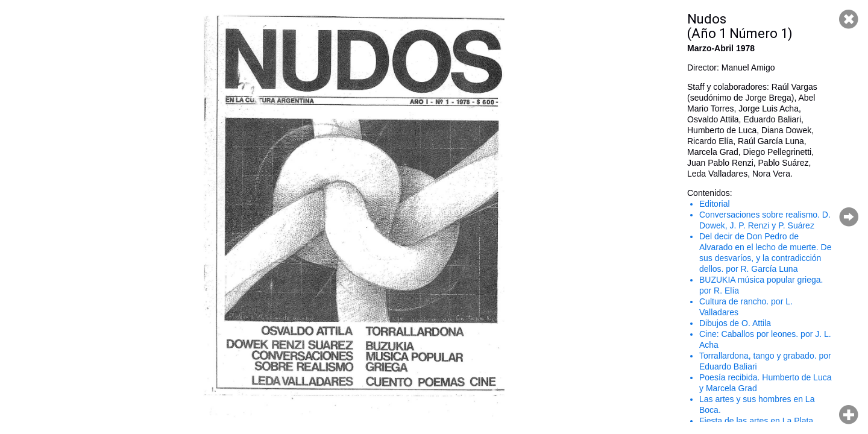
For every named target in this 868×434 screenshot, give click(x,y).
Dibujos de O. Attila (735, 323)
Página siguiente (849, 217)
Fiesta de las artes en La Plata (756, 421)
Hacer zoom (849, 415)
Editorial (715, 204)
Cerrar (849, 19)
